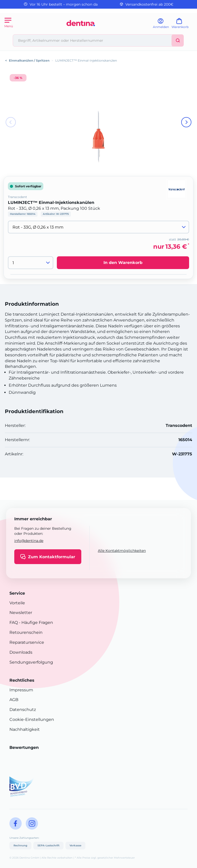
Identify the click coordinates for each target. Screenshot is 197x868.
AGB (14, 700)
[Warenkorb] (182, 25)
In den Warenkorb (123, 263)
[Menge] (31, 263)
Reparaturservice (27, 642)
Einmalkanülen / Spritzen (29, 60)
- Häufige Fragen (35, 622)
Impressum (21, 690)
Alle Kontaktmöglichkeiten (122, 551)
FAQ (14, 622)
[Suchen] (178, 40)
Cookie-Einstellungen (32, 719)
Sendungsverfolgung (31, 662)
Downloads (21, 652)
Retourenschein (26, 632)
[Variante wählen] (98, 227)
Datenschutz (23, 710)
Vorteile (17, 603)
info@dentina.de (29, 541)
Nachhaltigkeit (25, 729)
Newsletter (21, 613)
